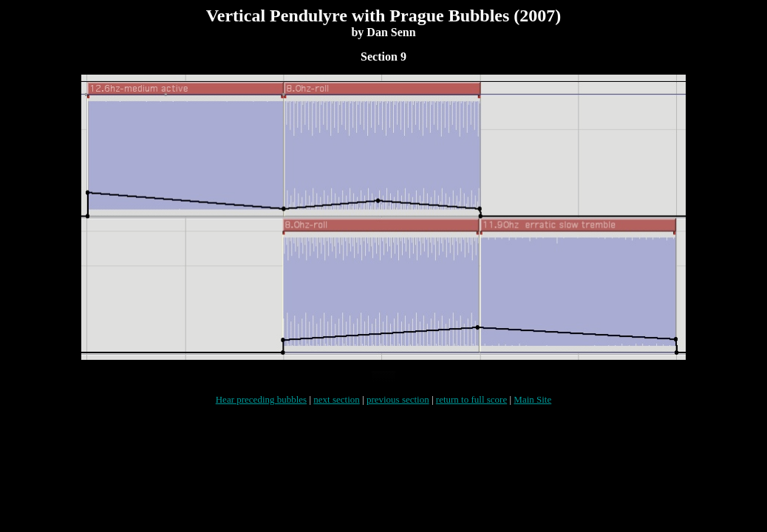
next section (336, 408)
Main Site (532, 408)
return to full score (471, 408)
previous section (398, 408)
